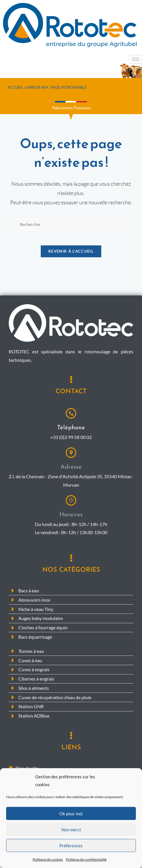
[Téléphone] (71, 417)
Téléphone (71, 431)
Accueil (15, 87)
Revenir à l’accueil (71, 255)
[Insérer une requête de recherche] (71, 224)
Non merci (71, 831)
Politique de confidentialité (86, 861)
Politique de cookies (48, 861)
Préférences (71, 847)
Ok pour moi (71, 815)
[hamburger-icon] (135, 59)
